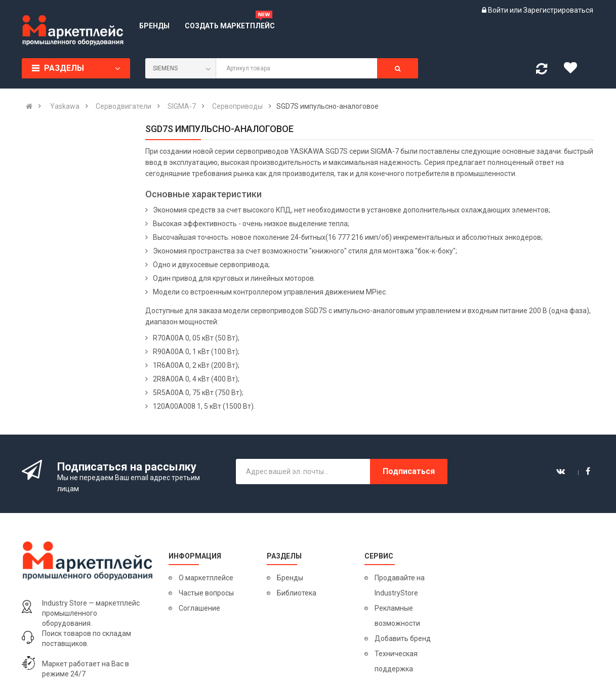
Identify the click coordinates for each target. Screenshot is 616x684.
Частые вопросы (206, 593)
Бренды (290, 578)
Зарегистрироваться (558, 10)
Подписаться (409, 471)
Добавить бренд (403, 638)
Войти (499, 10)
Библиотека (297, 593)
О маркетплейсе (206, 578)
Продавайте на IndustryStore (400, 585)
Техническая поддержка (396, 661)
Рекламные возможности (397, 616)
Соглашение (199, 608)
